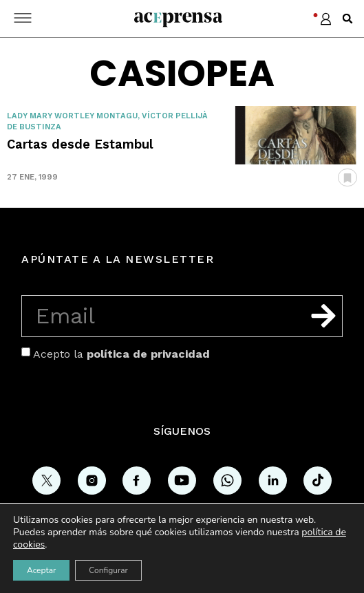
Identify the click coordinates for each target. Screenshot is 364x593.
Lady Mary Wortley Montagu (72, 116)
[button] (347, 19)
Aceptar (41, 570)
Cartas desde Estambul (80, 144)
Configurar (108, 570)
